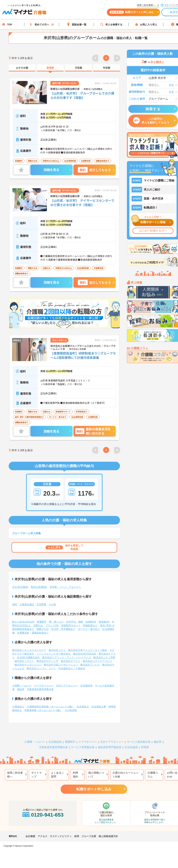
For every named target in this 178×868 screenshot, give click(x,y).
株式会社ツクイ (57, 650)
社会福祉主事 (99, 707)
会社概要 (30, 836)
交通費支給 (23, 633)
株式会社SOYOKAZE (85, 654)
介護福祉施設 (27, 604)
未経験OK (91, 622)
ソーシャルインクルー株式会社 (54, 654)
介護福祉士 (18, 707)
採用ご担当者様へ (15, 775)
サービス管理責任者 (83, 747)
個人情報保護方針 (108, 836)
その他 (52, 604)
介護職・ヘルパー (22, 686)
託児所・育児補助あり (63, 629)
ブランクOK (52, 625)
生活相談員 (86, 686)
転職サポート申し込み (94, 789)
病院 (15, 604)
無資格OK (104, 622)
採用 (77, 836)
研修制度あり (90, 625)
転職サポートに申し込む (134, 13)
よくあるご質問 (57, 775)
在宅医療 (41, 604)
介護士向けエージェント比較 (126, 775)
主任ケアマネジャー (67, 686)
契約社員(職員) (39, 587)
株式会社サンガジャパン (28, 665)
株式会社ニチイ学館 (104, 657)
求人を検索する (111, 24)
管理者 (145, 747)
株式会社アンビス (90, 665)
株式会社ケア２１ (71, 661)
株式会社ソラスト (24, 661)
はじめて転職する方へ (153, 231)
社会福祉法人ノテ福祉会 (72, 668)
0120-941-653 (43, 815)
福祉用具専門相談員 (110, 747)
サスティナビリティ (61, 836)
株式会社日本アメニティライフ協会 (88, 650)
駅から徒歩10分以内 (23, 622)
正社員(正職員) (20, 587)
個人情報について (96, 775)
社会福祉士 (83, 707)
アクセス (43, 836)
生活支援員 (131, 747)
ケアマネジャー (88, 742)
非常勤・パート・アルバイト (65, 587)
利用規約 (75, 775)
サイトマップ (37, 775)
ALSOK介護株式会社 (28, 657)
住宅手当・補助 (75, 622)
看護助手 (70, 742)
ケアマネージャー (44, 686)
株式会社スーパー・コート (41, 668)
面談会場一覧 (76, 24)
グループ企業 (89, 836)
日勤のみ (38, 625)
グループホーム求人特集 (27, 533)
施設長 (21, 689)
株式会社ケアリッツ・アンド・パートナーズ (67, 657)
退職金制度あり (40, 633)
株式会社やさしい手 (47, 661)
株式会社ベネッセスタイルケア (29, 650)
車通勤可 (42, 622)
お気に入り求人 (146, 24)
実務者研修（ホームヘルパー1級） (43, 710)
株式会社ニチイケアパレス (97, 661)
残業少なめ (43, 629)
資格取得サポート (71, 625)
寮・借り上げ (56, 622)
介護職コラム (153, 775)
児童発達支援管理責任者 (40, 689)
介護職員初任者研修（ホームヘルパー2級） (51, 707)
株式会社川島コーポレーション (61, 665)
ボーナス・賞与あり (89, 629)
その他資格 (71, 710)
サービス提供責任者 (139, 742)
